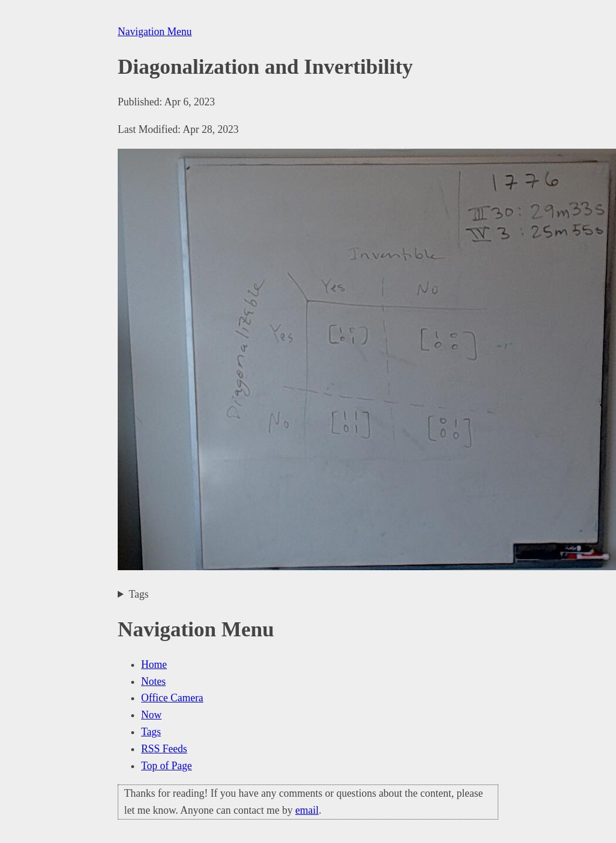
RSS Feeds (164, 749)
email (307, 810)
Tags (139, 594)
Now (151, 715)
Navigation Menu (155, 32)
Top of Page (167, 766)
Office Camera (172, 698)
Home (154, 664)
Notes (153, 681)
